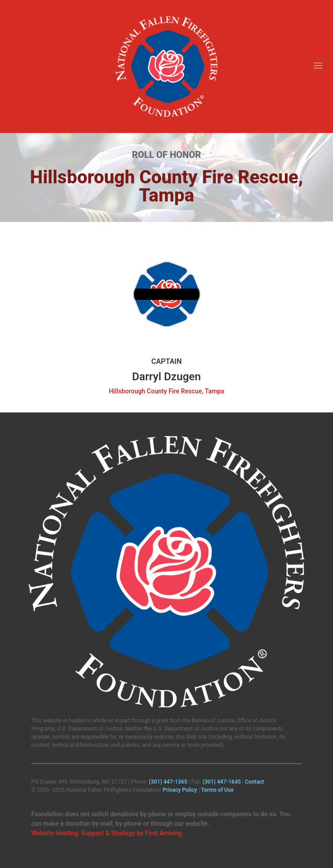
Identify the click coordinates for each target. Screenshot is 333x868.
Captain (166, 361)
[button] (318, 67)
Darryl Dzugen (166, 377)
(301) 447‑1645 (222, 782)
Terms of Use (217, 790)
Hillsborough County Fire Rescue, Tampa (166, 391)
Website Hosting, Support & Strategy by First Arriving (107, 833)
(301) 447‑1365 (168, 782)
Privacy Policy (180, 790)
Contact (254, 782)
